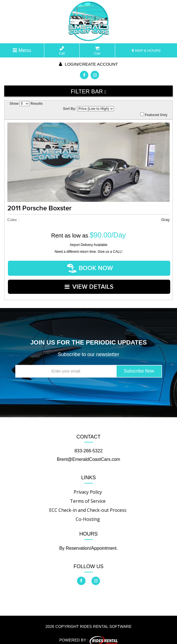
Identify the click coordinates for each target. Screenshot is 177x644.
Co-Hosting (88, 513)
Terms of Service (88, 495)
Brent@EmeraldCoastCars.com (88, 453)
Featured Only (154, 115)
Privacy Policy (88, 486)
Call (62, 51)
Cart (97, 51)
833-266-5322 (89, 445)
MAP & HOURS (146, 51)
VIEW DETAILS (89, 282)
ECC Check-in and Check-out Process (88, 504)
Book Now (90, 267)
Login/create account (88, 64)
